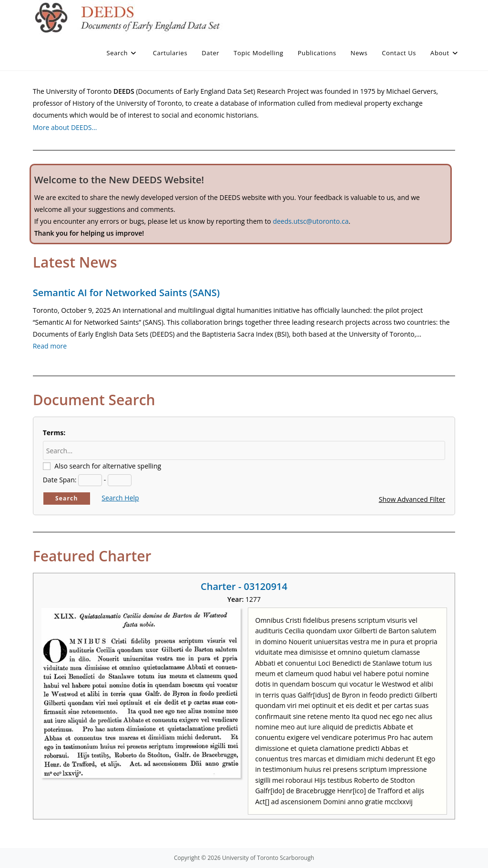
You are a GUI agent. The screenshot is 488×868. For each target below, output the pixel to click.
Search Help (120, 498)
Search (67, 498)
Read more (50, 346)
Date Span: (60, 480)
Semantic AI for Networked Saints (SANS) (126, 293)
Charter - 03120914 (244, 586)
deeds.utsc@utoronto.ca (310, 221)
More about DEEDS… (65, 127)
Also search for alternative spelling (108, 466)
